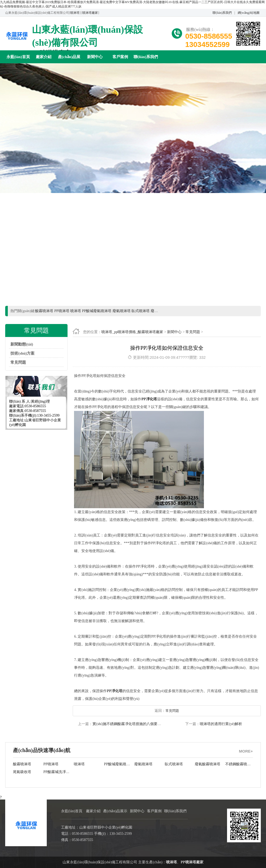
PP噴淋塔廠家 (192, 862)
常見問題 (18, 362)
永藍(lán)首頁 (18, 57)
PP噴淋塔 (51, 764)
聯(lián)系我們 (222, 13)
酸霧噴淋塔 (22, 764)
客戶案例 (120, 57)
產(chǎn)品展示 (69, 59)
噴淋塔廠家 (90, 13)
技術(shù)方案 (22, 353)
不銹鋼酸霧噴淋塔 (239, 764)
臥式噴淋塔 (174, 764)
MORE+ (246, 751)
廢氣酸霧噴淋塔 (208, 764)
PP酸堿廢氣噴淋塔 (118, 764)
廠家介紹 (44, 57)
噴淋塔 (75, 13)
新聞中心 (95, 57)
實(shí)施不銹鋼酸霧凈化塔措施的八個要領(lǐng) (131, 724)
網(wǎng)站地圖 (249, 13)
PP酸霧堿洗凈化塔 (57, 772)
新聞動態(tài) (22, 344)
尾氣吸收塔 (22, 772)
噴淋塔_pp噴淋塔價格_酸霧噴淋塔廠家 (132, 332)
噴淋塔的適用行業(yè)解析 (221, 724)
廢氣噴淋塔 (143, 764)
